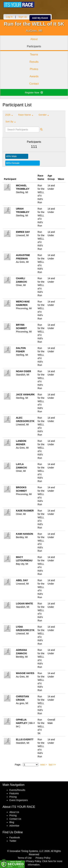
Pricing (13, 797)
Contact (34, 84)
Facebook (15, 837)
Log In (9, 17)
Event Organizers (19, 800)
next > (44, 765)
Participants (34, 46)
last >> (52, 765)
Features (14, 793)
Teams (34, 55)
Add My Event (40, 18)
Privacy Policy (43, 858)
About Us (14, 812)
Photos (34, 69)
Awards (34, 76)
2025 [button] (9, 115)
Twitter (13, 841)
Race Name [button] (26, 115)
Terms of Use (25, 858)
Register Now (34, 93)
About (34, 39)
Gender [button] (44, 115)
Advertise (14, 826)
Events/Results (17, 790)
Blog (12, 822)
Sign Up (23, 17)
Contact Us (15, 819)
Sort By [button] (11, 122)
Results (34, 62)
